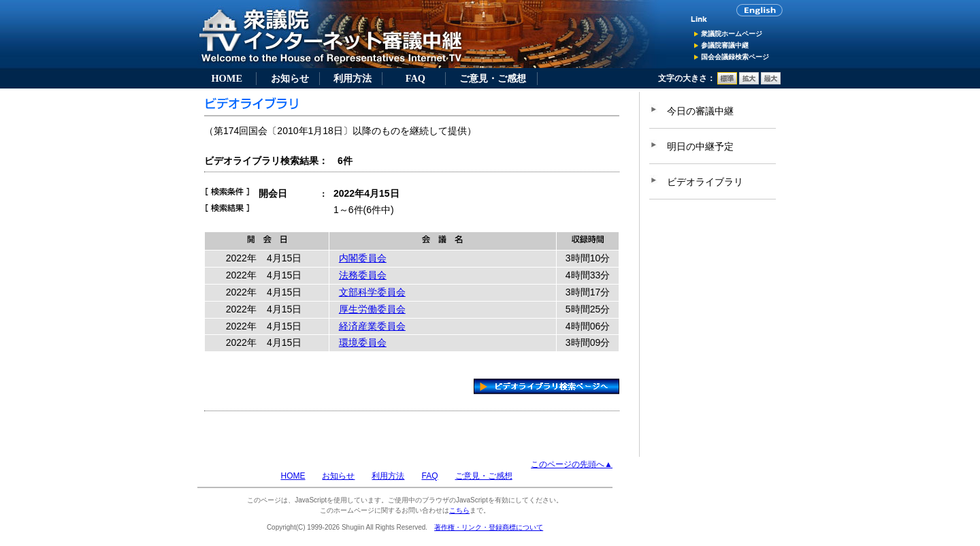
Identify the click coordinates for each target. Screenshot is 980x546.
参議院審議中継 (725, 45)
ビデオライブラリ (705, 182)
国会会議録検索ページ (735, 57)
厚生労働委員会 (372, 309)
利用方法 (353, 78)
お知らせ (290, 78)
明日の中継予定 (700, 146)
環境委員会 (363, 342)
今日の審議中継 (700, 111)
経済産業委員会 (372, 326)
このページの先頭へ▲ (572, 464)
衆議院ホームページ (732, 34)
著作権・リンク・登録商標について (489, 527)
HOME (227, 78)
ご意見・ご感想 (493, 78)
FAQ (415, 78)
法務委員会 (363, 275)
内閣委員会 (363, 258)
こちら (459, 510)
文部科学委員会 (372, 292)
